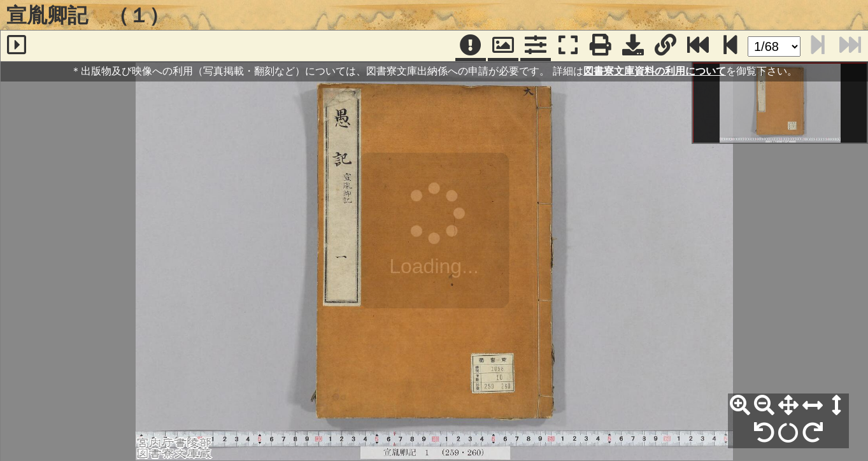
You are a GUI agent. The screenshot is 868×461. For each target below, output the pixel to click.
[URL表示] (665, 46)
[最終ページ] (698, 46)
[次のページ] (730, 46)
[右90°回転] (813, 433)
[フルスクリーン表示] (568, 46)
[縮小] (764, 406)
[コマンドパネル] (536, 46)
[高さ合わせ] (837, 406)
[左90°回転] (764, 433)
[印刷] (601, 46)
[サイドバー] (17, 46)
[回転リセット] (788, 433)
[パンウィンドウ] (503, 46)
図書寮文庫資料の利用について (655, 71)
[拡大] (740, 406)
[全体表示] (788, 406)
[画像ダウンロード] (633, 46)
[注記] (471, 46)
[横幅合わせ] (813, 406)
